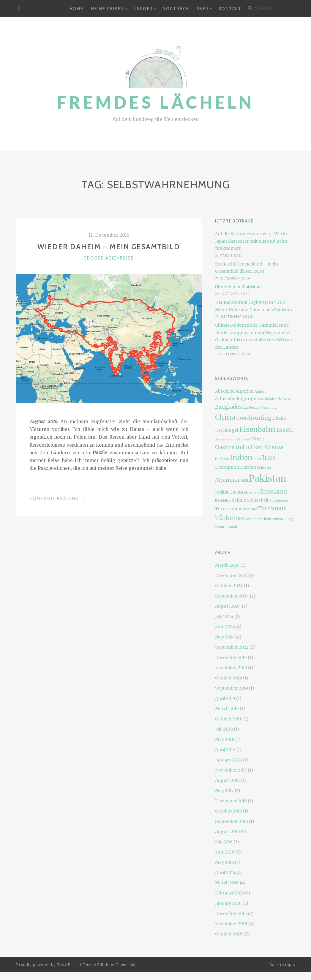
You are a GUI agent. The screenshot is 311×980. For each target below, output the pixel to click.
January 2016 (228, 903)
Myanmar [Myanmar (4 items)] (228, 480)
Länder (144, 9)
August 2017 (227, 780)
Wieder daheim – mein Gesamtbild (109, 247)
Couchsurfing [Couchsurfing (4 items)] (254, 418)
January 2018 (228, 760)
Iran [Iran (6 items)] (269, 458)
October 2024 (229, 586)
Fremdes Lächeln (156, 102)
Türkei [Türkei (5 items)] (225, 518)
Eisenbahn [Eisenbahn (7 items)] (257, 429)
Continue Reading (57, 499)
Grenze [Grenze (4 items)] (274, 447)
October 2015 (229, 934)
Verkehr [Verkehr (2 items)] (252, 519)
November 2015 (231, 924)
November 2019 (231, 668)
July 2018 (224, 729)
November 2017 (231, 770)
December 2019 (231, 657)
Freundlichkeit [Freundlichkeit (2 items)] (239, 439)
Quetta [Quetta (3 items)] (236, 492)
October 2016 (229, 811)
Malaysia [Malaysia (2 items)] (264, 468)
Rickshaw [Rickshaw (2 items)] (251, 493)
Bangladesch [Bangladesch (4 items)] (231, 407)
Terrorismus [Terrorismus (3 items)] (229, 509)
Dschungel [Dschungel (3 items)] (227, 430)
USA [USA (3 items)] (240, 519)
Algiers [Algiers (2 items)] (260, 392)
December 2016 (231, 801)
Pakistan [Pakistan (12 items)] (268, 479)
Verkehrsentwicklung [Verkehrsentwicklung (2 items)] (276, 519)
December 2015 (231, 913)
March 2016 (227, 883)
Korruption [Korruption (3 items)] (227, 467)
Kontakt (230, 9)
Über (203, 9)
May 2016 (225, 862)
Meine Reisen (108, 9)
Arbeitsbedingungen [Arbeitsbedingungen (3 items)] (237, 399)
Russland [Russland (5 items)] (273, 491)
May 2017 (224, 791)
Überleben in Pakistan (238, 287)
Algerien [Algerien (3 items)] (245, 391)
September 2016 (232, 821)
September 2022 (232, 647)
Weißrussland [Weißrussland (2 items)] (226, 527)
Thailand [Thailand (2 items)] (250, 509)
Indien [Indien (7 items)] (241, 457)
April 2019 (225, 698)
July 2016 (224, 842)
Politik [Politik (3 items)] (222, 492)
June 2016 (225, 852)
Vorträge (176, 9)
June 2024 (225, 627)
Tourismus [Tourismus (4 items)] (272, 508)
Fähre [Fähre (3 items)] (258, 439)
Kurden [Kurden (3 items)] (248, 467)
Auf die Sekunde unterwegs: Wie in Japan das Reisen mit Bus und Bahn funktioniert (251, 241)
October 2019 (229, 678)
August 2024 (228, 606)
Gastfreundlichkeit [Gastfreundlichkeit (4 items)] (240, 447)
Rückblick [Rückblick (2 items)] (223, 501)
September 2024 (232, 596)
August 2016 (228, 832)
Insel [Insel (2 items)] (257, 459)
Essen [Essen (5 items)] (285, 430)
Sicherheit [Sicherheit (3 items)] (258, 500)
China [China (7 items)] (225, 417)
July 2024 (224, 617)
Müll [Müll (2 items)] (244, 481)
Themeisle (125, 965)
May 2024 (225, 637)
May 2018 (225, 739)
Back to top (282, 965)
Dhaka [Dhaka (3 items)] (279, 418)
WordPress (68, 965)
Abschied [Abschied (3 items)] (225, 391)
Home (77, 9)
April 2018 (225, 750)
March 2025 (227, 565)
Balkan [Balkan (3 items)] (284, 399)
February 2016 (230, 893)
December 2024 (231, 576)
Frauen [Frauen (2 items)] (221, 439)
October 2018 (229, 719)
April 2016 (225, 872)
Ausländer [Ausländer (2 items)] (268, 399)
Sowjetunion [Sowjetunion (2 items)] (279, 501)
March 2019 (227, 709)
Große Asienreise (109, 258)
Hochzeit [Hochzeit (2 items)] (222, 459)
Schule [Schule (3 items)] (239, 500)
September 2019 (232, 688)
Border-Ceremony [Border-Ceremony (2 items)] (263, 408)
